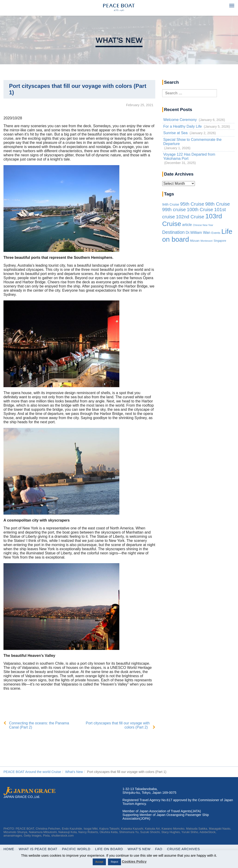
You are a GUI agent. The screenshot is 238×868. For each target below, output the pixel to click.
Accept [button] (99, 862)
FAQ (159, 849)
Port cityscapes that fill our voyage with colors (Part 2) (118, 725)
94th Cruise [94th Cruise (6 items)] (171, 204)
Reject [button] (114, 862)
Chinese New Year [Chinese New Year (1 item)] (203, 225)
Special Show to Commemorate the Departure (192, 142)
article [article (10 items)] (187, 225)
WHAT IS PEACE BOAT (38, 849)
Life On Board (109, 849)
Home (9, 849)
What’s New (139, 849)
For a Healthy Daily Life (182, 126)
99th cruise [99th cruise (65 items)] (174, 209)
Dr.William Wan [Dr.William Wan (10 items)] (198, 233)
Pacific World (76, 849)
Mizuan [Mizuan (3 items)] (195, 241)
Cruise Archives (184, 849)
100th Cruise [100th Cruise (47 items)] (200, 210)
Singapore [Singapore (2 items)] (220, 241)
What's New (119, 40)
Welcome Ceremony (180, 120)
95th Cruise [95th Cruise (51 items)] (192, 204)
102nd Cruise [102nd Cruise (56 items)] (190, 217)
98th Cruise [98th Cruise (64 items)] (217, 204)
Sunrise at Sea (175, 133)
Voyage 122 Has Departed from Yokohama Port (189, 156)
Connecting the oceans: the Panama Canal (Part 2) (39, 725)
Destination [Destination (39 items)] (173, 232)
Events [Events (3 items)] (216, 233)
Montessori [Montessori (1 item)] (206, 241)
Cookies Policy (134, 861)
